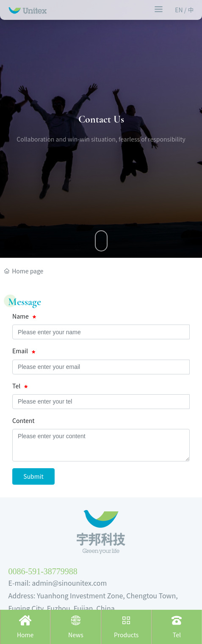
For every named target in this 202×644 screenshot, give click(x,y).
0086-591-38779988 (43, 571)
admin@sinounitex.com (69, 583)
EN (180, 10)
